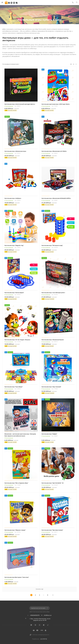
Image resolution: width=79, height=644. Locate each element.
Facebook (31, 625)
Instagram (35, 625)
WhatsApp (44, 625)
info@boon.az (48, 615)
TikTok (48, 625)
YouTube (40, 625)
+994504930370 (35, 615)
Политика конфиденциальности (41, 635)
